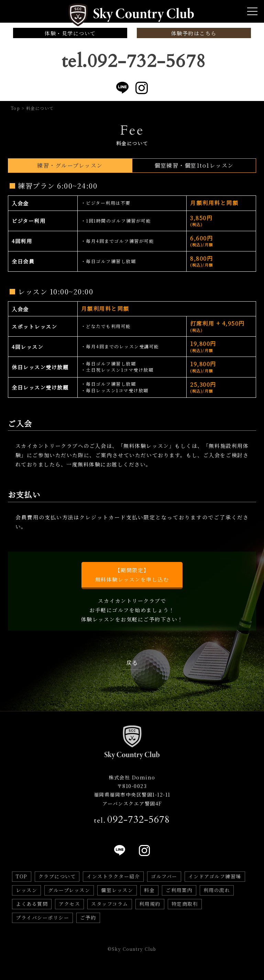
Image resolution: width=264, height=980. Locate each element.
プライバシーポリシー (42, 917)
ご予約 (88, 917)
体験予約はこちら (194, 33)
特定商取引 (185, 904)
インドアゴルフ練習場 (215, 876)
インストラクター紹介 (113, 876)
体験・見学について (70, 33)
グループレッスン (69, 890)
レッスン (26, 890)
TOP (22, 876)
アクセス (69, 904)
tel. (132, 820)
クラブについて (57, 876)
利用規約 (150, 904)
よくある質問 (32, 904)
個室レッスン (117, 890)
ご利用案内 (179, 890)
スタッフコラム (110, 904)
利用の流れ (217, 890)
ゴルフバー (164, 876)
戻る (132, 663)
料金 (149, 890)
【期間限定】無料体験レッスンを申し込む (132, 575)
